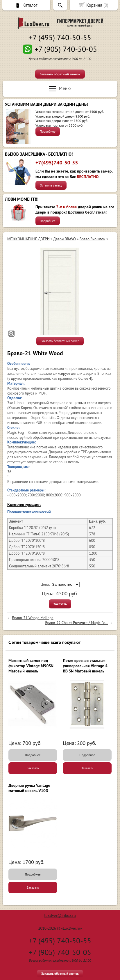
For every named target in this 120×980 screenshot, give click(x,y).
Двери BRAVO (64, 239)
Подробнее (48, 132)
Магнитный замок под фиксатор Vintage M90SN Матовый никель (31, 666)
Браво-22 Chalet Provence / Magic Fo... (76, 623)
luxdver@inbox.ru (60, 915)
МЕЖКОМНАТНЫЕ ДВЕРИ (28, 239)
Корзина (94, 5)
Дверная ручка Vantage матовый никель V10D (29, 788)
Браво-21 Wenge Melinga (33, 618)
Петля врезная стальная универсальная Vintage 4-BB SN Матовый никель (86, 666)
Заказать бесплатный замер (60, 341)
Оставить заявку (51, 185)
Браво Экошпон (93, 239)
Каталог (30, 5)
